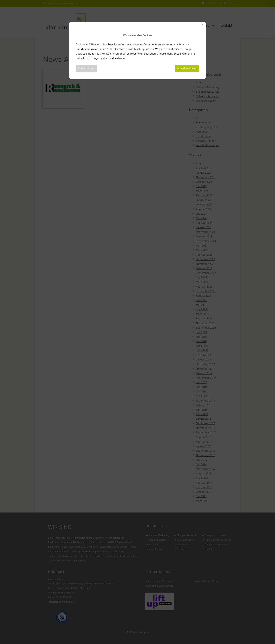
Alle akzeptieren (187, 69)
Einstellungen (86, 69)
